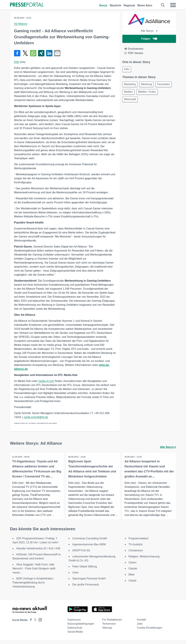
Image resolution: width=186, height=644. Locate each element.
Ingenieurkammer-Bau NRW (89, 549)
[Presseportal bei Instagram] (39, 624)
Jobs (140, 628)
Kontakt (141, 624)
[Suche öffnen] (163, 5)
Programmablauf (138, 543)
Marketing (130, 85)
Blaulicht (116, 5)
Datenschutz (75, 632)
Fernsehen (131, 93)
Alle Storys (149, 31)
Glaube (133, 573)
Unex (75, 577)
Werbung (148, 85)
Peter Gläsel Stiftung (85, 571)
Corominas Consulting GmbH (90, 543)
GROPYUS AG (81, 555)
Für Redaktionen (112, 624)
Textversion (109, 628)
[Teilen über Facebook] (17, 53)
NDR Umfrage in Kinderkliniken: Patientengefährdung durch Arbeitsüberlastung (33, 587)
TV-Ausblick (136, 549)
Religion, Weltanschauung (144, 561)
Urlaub (132, 585)
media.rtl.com (46, 381)
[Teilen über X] (25, 53)
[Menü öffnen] (173, 5)
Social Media (75, 636)
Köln (17, 62)
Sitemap (107, 632)
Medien (148, 93)
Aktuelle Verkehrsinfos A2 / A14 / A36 (38, 553)
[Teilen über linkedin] (49, 53)
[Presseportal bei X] (34, 624)
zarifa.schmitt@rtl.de (36, 417)
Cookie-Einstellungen (150, 632)
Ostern (133, 567)
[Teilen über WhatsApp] (33, 53)
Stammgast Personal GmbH (89, 583)
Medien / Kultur (134, 101)
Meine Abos (145, 5)
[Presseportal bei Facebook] (30, 624)
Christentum (136, 555)
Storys (103, 5)
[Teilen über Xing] (41, 53)
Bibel (132, 579)
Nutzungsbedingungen (81, 628)
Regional (129, 5)
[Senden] (57, 53)
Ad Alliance (21, 24)
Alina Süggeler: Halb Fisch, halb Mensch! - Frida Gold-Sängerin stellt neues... (34, 573)
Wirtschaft (155, 101)
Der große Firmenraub (85, 589)
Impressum (74, 624)
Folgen (149, 39)
